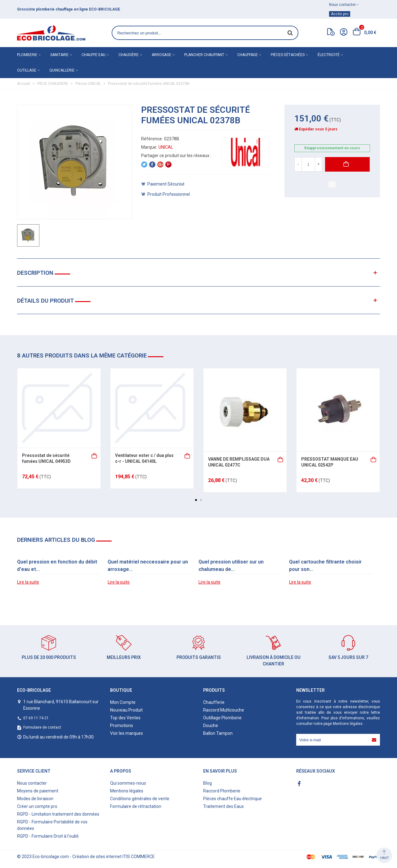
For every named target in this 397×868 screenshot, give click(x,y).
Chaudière (129, 55)
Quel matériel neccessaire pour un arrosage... (148, 566)
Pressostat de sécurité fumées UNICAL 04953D (46, 458)
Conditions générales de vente (140, 799)
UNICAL (166, 147)
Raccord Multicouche (224, 710)
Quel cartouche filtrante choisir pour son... (325, 566)
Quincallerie (62, 70)
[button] (196, 500)
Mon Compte (123, 702)
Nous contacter (32, 783)
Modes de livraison (35, 799)
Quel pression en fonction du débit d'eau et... (57, 566)
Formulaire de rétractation (136, 806)
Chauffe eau (94, 55)
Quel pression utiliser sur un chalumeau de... (231, 566)
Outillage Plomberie (222, 718)
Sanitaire (59, 55)
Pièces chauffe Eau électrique (232, 799)
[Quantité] (308, 164)
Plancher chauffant (204, 55)
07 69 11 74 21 (36, 718)
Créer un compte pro (37, 806)
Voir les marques (127, 733)
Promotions (122, 726)
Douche (211, 726)
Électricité (329, 55)
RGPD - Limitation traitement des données (58, 814)
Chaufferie (214, 702)
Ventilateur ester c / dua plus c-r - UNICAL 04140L (144, 458)
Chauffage (248, 55)
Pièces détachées (288, 55)
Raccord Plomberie (222, 791)
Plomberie (27, 55)
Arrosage (161, 55)
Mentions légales (348, 724)
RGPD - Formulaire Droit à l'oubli (48, 836)
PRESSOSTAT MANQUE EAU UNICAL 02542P (330, 462)
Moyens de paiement (38, 791)
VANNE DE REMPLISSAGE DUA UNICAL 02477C (239, 462)
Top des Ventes (125, 718)
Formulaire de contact (42, 727)
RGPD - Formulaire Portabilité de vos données (52, 825)
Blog (207, 783)
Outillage (27, 70)
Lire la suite (28, 582)
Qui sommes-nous (128, 783)
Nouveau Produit (126, 710)
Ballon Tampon (218, 733)
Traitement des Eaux (223, 806)
